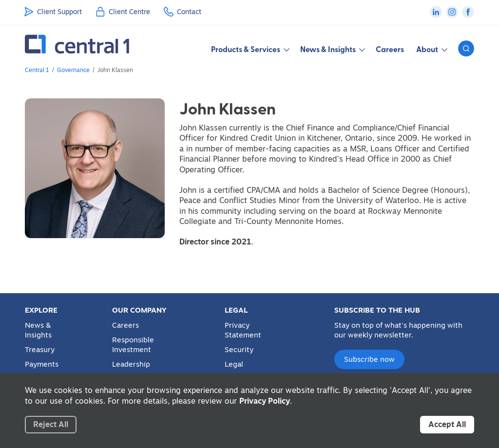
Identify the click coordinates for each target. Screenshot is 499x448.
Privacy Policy (265, 401)
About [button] (431, 49)
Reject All (51, 424)
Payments (42, 364)
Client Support (59, 12)
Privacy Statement (243, 330)
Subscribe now (369, 359)
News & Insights (38, 330)
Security (239, 350)
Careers (390, 49)
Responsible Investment (133, 345)
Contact (189, 12)
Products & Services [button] (249, 49)
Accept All (447, 424)
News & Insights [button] (332, 49)
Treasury (40, 350)
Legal (234, 364)
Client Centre (129, 12)
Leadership (131, 364)
